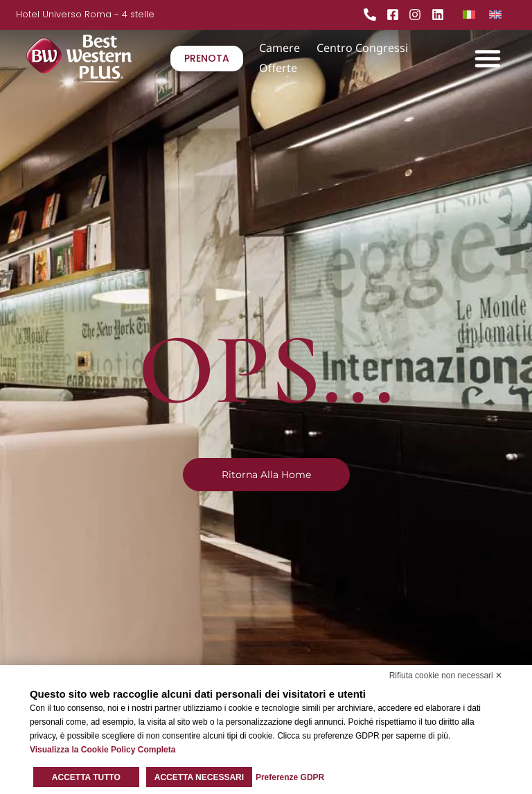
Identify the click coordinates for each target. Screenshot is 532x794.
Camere (280, 48)
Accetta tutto (86, 777)
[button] (488, 58)
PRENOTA (207, 58)
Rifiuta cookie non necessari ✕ (446, 676)
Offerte (278, 68)
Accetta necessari (199, 777)
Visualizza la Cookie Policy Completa (103, 750)
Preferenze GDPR (290, 777)
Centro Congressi (362, 48)
